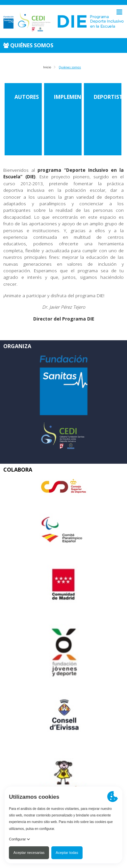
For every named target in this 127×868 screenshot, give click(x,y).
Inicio (47, 67)
